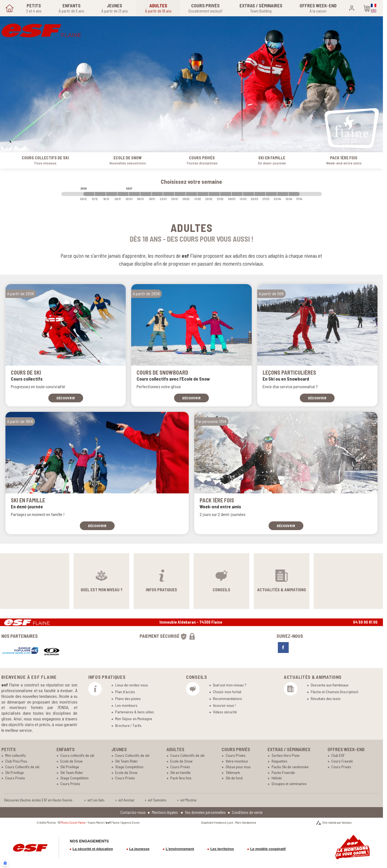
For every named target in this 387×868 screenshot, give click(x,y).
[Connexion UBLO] (5, 863)
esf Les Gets (96, 800)
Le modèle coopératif (268, 849)
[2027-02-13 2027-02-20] (203, 194)
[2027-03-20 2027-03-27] (260, 194)
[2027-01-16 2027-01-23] (157, 194)
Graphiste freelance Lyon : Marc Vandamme (229, 822)
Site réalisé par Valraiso (337, 822)
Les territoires (222, 849)
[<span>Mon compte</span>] (352, 8)
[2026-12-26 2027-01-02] (123, 194)
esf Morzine (188, 800)
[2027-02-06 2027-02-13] (191, 194)
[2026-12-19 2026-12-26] (112, 194)
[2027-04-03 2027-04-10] (283, 194)
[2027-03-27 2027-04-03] (271, 194)
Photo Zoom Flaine (73, 822)
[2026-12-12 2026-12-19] (100, 194)
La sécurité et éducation (93, 849)
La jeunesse (139, 849)
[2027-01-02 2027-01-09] (134, 194)
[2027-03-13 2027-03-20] (248, 194)
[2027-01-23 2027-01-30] (169, 194)
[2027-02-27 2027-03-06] (226, 194)
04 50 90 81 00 (365, 622)
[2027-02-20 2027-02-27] (214, 194)
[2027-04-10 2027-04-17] (294, 194)
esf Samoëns (157, 800)
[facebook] (283, 648)
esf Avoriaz (126, 800)
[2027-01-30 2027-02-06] (180, 194)
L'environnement (180, 849)
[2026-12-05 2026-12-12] (89, 194)
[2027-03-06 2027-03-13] (237, 194)
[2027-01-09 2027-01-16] (146, 194)
